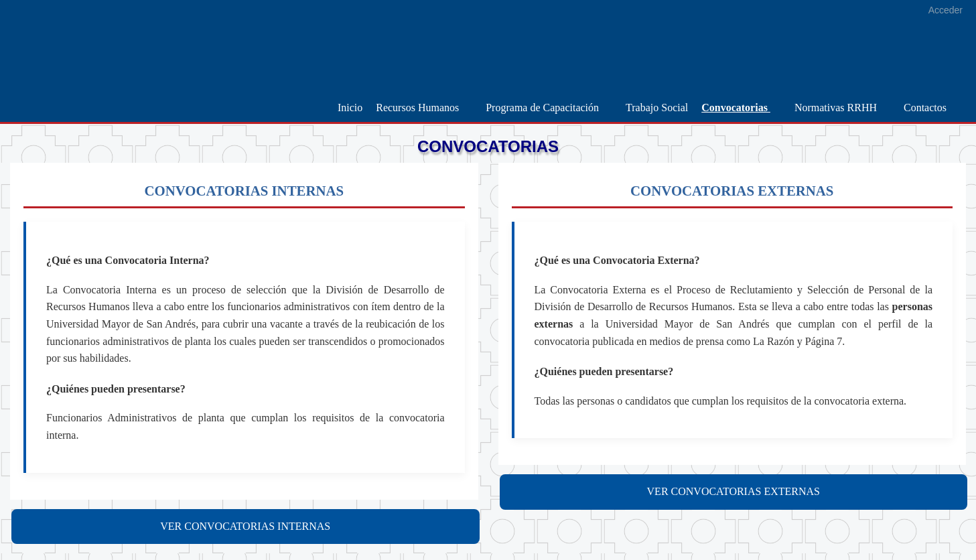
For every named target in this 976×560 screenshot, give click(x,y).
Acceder (946, 10)
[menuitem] (350, 108)
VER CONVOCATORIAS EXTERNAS (734, 491)
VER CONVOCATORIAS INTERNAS (245, 526)
